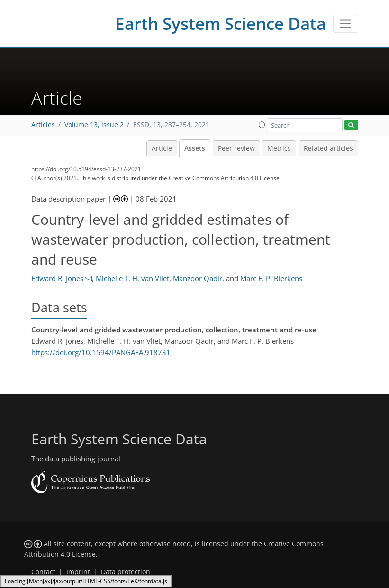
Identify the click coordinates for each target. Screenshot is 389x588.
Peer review (236, 148)
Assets (195, 148)
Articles (43, 125)
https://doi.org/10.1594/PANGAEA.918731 (101, 352)
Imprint (78, 572)
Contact (43, 572)
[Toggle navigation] (346, 24)
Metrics (279, 148)
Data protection (126, 572)
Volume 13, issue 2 (94, 125)
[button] (262, 125)
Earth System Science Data (221, 23)
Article (162, 148)
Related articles (328, 148)
